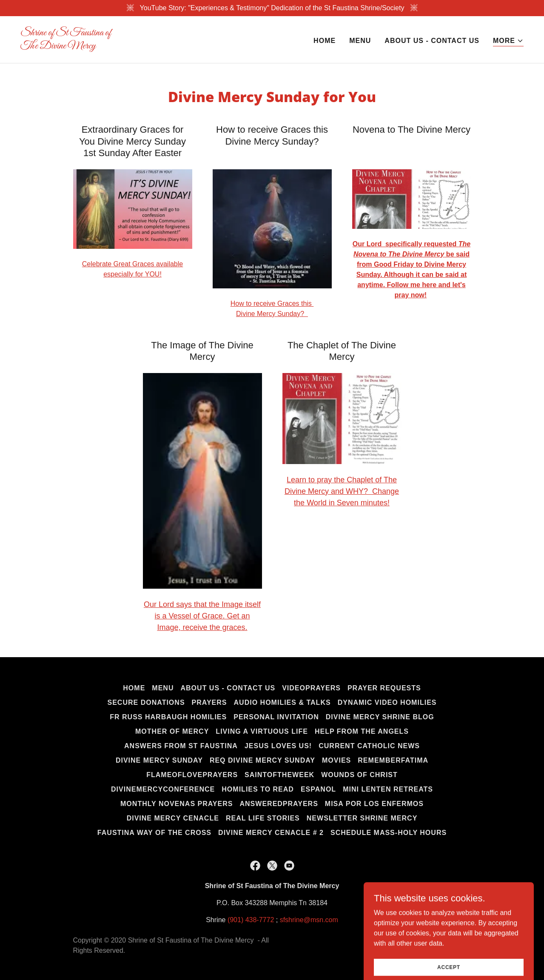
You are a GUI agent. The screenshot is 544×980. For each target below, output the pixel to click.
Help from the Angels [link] (362, 731)
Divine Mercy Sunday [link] (159, 760)
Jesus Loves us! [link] (278, 746)
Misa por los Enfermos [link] (374, 804)
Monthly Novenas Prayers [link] (177, 804)
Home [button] (134, 688)
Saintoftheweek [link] (279, 775)
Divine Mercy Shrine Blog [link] (380, 717)
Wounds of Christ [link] (359, 775)
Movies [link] (336, 760)
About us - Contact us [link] (432, 41)
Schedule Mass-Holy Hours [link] (389, 833)
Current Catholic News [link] (369, 746)
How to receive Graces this (272, 303)
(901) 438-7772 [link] (251, 920)
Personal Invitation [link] (276, 717)
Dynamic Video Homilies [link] (387, 702)
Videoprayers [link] (311, 688)
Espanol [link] (318, 789)
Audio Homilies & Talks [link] (282, 702)
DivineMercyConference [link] (163, 789)
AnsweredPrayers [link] (279, 804)
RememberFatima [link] (393, 760)
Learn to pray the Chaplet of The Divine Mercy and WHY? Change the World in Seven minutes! (342, 491)
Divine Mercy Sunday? (272, 314)
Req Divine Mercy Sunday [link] (262, 760)
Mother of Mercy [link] (172, 731)
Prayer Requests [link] (384, 688)
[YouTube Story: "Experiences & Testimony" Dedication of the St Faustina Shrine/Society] (272, 8)
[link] (143, 46)
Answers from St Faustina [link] (181, 746)
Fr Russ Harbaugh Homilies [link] (168, 717)
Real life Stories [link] (263, 818)
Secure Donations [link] (146, 702)
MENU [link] (360, 41)
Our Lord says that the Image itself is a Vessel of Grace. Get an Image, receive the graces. (202, 616)
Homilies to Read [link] (258, 789)
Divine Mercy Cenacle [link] (173, 818)
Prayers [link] (209, 702)
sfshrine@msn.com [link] (309, 920)
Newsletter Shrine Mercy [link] (362, 818)
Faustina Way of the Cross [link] (154, 833)
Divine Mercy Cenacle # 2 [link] (271, 833)
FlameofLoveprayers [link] (192, 775)
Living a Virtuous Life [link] (262, 731)
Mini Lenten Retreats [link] (388, 789)
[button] (508, 41)
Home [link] (325, 41)
